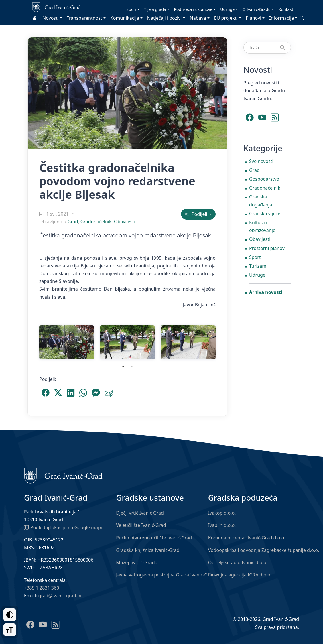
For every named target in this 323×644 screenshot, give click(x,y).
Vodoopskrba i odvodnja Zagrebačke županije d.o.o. (264, 550)
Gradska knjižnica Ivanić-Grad (148, 550)
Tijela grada (155, 9)
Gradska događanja (261, 201)
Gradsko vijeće (265, 214)
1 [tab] (123, 367)
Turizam (258, 266)
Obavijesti (125, 222)
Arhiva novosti (266, 292)
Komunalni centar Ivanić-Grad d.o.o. (247, 538)
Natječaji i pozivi (165, 18)
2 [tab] (132, 367)
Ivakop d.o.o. (222, 513)
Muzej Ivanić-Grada (137, 562)
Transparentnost (84, 18)
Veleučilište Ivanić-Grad (141, 525)
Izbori (131, 9)
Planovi (253, 18)
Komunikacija (125, 18)
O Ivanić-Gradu (257, 9)
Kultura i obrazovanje (262, 226)
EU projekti (226, 18)
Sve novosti (261, 161)
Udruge (227, 9)
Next (223, 342)
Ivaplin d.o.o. (222, 525)
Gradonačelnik (96, 222)
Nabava (198, 18)
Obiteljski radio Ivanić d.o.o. (238, 562)
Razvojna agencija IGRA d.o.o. (240, 575)
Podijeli (197, 214)
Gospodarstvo (264, 179)
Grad (73, 222)
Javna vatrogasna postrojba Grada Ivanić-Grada (167, 575)
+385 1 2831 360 (42, 588)
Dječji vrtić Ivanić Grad (140, 513)
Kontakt (286, 9)
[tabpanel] (67, 342)
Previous (32, 342)
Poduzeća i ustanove (193, 9)
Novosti (51, 18)
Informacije (281, 18)
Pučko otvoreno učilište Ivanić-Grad (154, 538)
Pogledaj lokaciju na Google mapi (63, 527)
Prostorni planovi (267, 248)
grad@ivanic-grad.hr (60, 596)
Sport (255, 257)
